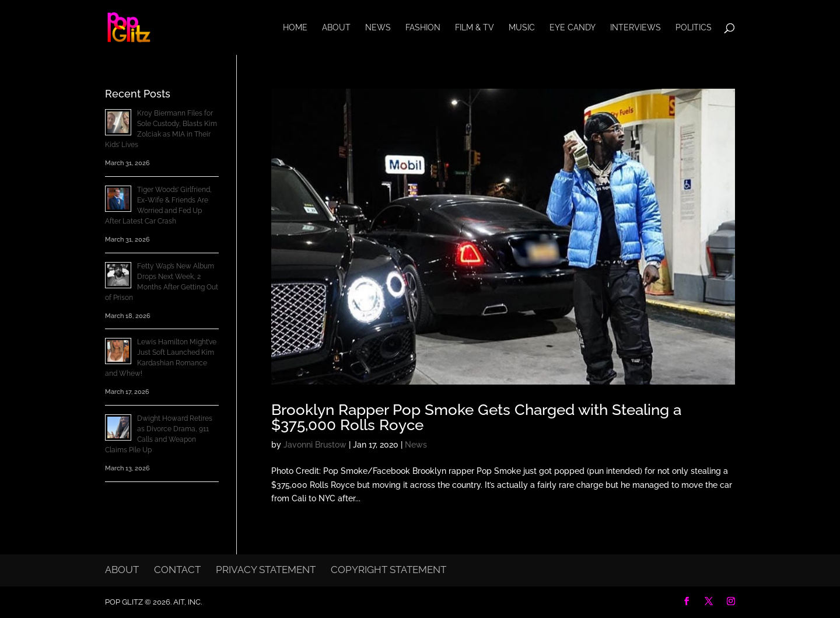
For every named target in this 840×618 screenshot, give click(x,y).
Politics (694, 28)
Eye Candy (573, 28)
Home (295, 28)
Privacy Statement (266, 570)
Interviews (636, 28)
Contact (177, 570)
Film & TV (475, 28)
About (336, 28)
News (378, 28)
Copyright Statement (388, 570)
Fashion (423, 28)
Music (522, 28)
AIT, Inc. (187, 602)
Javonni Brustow (315, 445)
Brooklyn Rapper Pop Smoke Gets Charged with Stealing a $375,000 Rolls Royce (476, 417)
